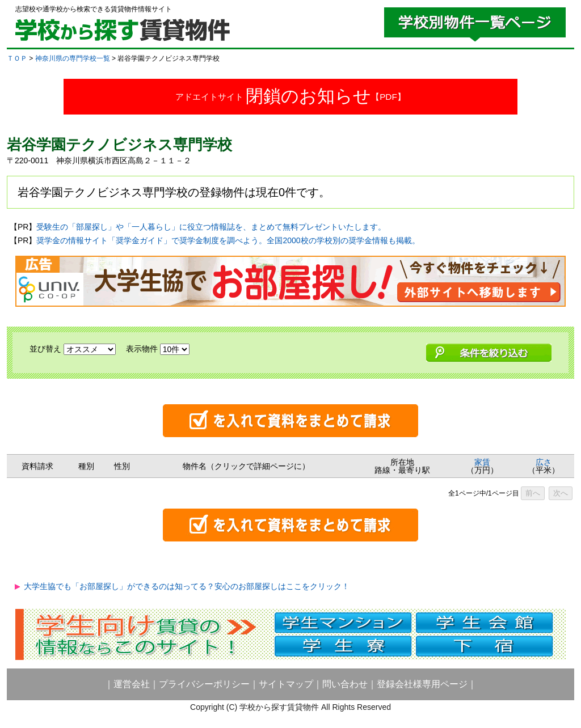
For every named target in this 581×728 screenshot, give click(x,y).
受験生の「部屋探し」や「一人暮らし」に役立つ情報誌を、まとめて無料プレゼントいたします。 (211, 227)
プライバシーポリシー (204, 684)
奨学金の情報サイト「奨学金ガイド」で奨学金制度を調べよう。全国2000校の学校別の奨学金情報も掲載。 (228, 240)
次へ (561, 493)
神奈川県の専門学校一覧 (73, 58)
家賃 (482, 462)
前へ (533, 493)
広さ (544, 462)
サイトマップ (286, 684)
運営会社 (132, 684)
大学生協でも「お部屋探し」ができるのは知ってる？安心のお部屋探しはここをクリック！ (187, 586)
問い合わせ (345, 684)
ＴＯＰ (17, 58)
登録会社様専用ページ (422, 684)
